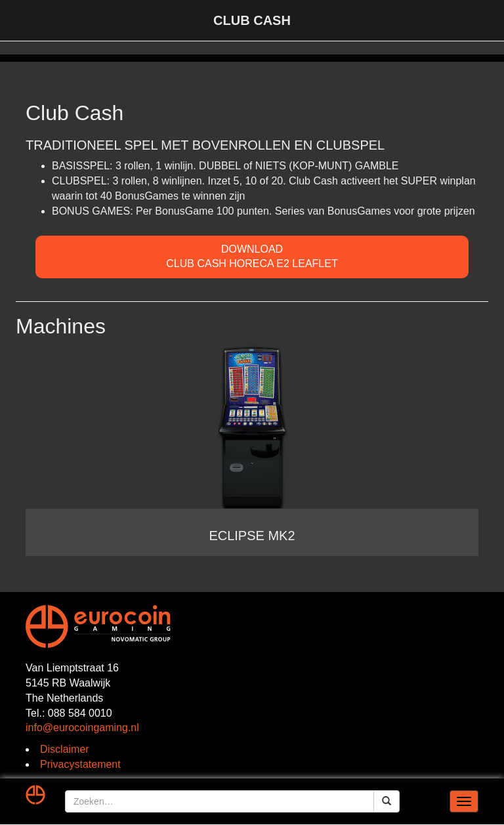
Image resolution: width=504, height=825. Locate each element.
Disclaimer (65, 749)
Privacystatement (80, 764)
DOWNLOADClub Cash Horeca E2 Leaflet (252, 257)
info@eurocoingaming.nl (82, 728)
